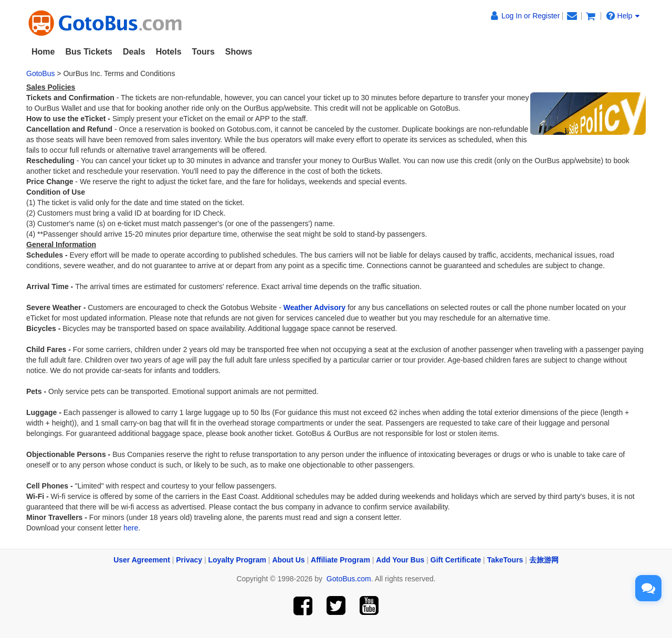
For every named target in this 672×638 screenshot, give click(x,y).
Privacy (189, 560)
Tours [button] (203, 52)
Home (43, 52)
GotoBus (40, 73)
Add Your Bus (400, 560)
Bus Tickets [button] (89, 52)
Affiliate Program (340, 560)
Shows (239, 52)
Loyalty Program (237, 560)
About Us (288, 560)
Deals (134, 52)
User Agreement (142, 560)
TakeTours (505, 560)
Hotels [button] (169, 52)
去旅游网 (544, 560)
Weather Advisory (314, 307)
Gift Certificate (456, 560)
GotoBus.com (349, 579)
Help (623, 15)
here (131, 528)
